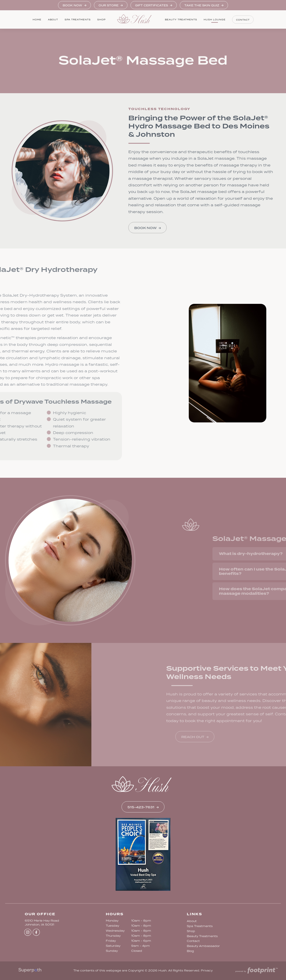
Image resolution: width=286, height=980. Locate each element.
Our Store (111, 5)
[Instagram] (28, 932)
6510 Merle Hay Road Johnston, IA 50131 (42, 923)
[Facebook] (36, 932)
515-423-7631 (143, 807)
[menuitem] (37, 19)
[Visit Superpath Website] (30, 971)
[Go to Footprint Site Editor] (256, 971)
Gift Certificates (154, 5)
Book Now (74, 5)
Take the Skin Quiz (204, 5)
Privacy (207, 970)
